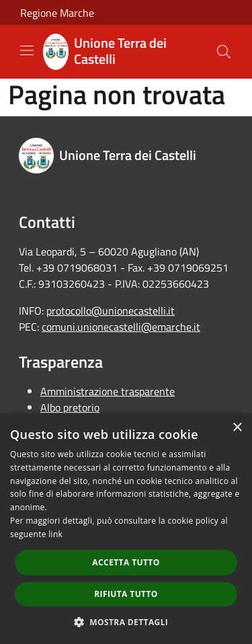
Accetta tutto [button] (126, 562)
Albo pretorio (70, 407)
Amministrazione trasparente (108, 391)
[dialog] (126, 529)
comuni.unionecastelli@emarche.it (121, 327)
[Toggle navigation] (27, 50)
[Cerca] (224, 52)
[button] (126, 622)
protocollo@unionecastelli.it (111, 311)
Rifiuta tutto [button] (126, 594)
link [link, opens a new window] (55, 534)
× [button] (237, 428)
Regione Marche (57, 13)
